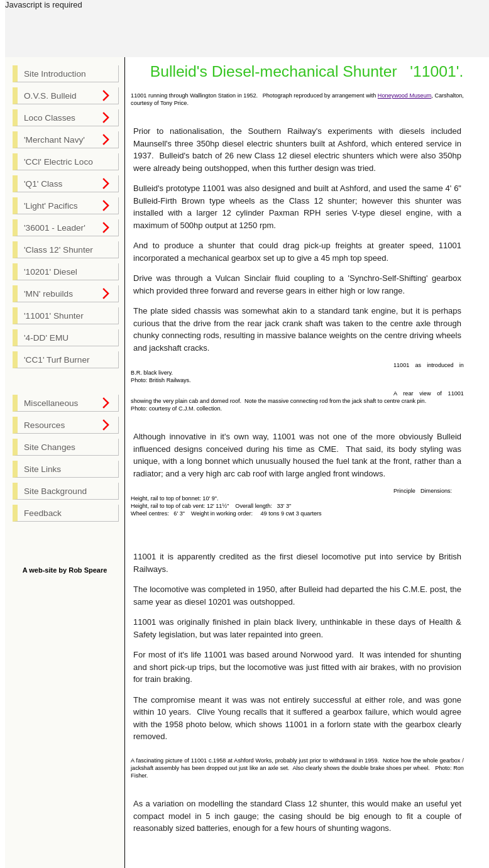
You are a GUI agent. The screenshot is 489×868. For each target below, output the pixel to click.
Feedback (43, 513)
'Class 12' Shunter (58, 250)
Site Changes (50, 447)
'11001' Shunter (54, 316)
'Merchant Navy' (54, 140)
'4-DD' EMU (46, 338)
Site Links (42, 469)
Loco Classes (50, 118)
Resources (44, 425)
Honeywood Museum (404, 96)
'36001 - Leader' (55, 228)
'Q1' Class (43, 184)
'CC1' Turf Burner (57, 360)
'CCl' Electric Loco (58, 162)
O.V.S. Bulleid (50, 96)
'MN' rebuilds (48, 294)
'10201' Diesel (51, 272)
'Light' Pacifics (51, 206)
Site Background (55, 491)
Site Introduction (55, 74)
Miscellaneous (51, 403)
